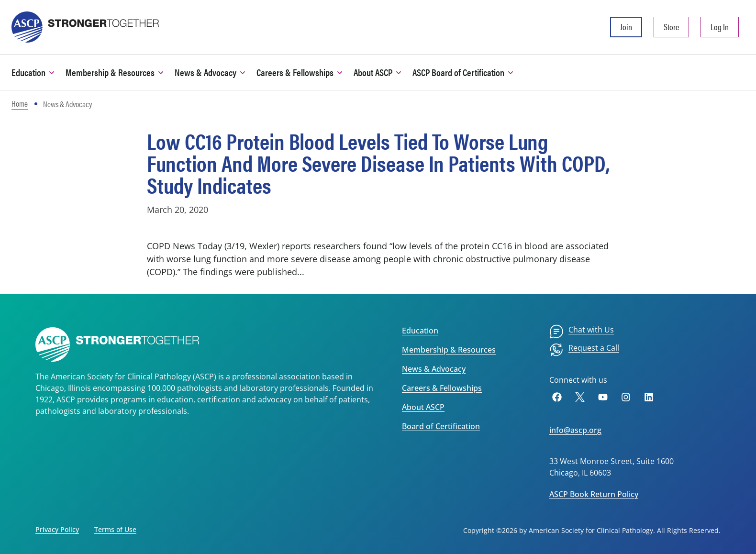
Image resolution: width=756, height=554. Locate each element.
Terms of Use (115, 529)
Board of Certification (441, 426)
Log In (720, 27)
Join (626, 27)
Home (20, 103)
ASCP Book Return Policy (594, 494)
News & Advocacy (434, 369)
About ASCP (423, 407)
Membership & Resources (449, 350)
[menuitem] (582, 332)
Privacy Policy (57, 529)
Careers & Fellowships (442, 388)
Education (420, 331)
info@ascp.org (575, 430)
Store (671, 27)
